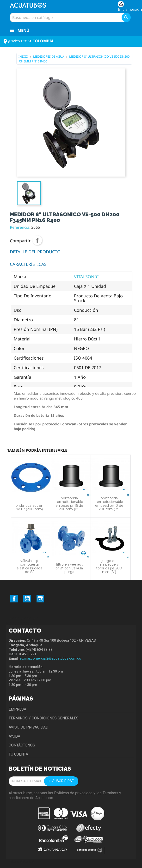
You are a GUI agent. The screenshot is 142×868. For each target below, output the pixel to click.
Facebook (14, 599)
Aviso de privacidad (28, 727)
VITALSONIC (86, 277)
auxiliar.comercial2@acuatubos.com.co (50, 658)
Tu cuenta (18, 754)
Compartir (37, 240)
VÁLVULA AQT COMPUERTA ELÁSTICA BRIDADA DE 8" (29, 566)
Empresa (17, 709)
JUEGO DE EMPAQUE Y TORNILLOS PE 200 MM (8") (109, 566)
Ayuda (14, 736)
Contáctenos (22, 745)
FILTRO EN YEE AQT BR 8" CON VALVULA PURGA (69, 568)
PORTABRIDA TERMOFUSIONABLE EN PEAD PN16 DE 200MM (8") (69, 504)
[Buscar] (70, 17)
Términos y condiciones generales (44, 718)
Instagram (40, 599)
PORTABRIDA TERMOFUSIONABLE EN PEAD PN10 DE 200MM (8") (109, 504)
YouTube (27, 599)
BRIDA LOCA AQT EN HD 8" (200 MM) (29, 507)
